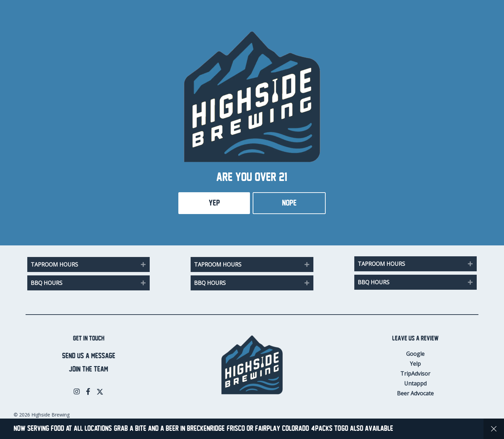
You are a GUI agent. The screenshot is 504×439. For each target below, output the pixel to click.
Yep (214, 203)
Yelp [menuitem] (415, 364)
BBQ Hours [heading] (47, 283)
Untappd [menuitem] (415, 383)
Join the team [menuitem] (88, 369)
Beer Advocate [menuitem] (415, 393)
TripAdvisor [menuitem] (415, 374)
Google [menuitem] (415, 354)
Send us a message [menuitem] (89, 356)
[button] (143, 264)
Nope (289, 203)
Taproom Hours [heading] (54, 264)
